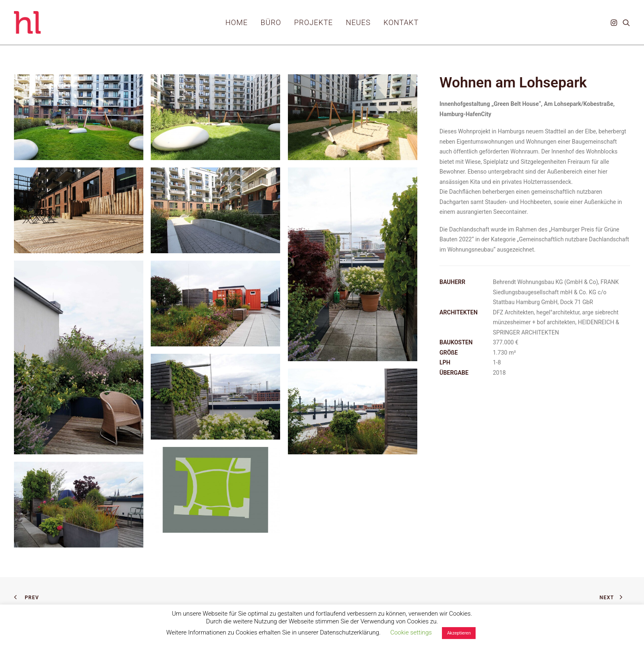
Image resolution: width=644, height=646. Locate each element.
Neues (358, 22)
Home (237, 22)
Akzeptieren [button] (459, 633)
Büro (271, 22)
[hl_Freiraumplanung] (27, 22)
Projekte (313, 22)
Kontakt (401, 22)
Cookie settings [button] (411, 632)
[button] (615, 22)
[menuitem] (237, 22)
